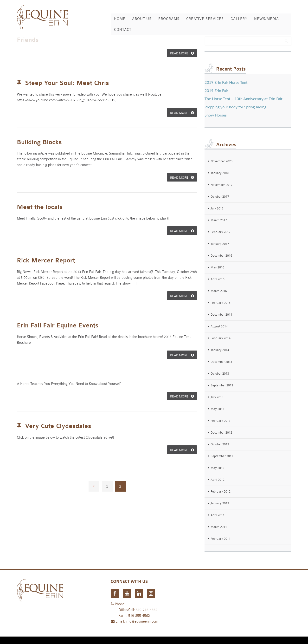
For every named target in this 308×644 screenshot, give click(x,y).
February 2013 (221, 421)
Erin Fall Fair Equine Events (58, 325)
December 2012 (221, 433)
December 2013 (221, 362)
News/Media (266, 19)
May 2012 (217, 468)
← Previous (94, 486)
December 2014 (221, 315)
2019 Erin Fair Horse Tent (226, 82)
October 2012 (220, 444)
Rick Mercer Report (46, 260)
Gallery (239, 19)
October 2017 (220, 197)
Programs (169, 19)
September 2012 (222, 456)
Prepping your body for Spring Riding (235, 107)
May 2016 (217, 267)
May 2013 (217, 409)
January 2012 (220, 503)
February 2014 (221, 338)
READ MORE (182, 53)
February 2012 (221, 491)
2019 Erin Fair (216, 90)
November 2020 (221, 161)
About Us (142, 19)
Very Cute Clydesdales (58, 426)
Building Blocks (39, 142)
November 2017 (221, 185)
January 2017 (220, 244)
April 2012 (218, 480)
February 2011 (221, 539)
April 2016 (218, 279)
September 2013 (222, 385)
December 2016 (221, 256)
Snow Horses (216, 115)
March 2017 (219, 220)
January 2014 (220, 350)
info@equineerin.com (142, 621)
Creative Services (205, 19)
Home (120, 19)
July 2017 (217, 208)
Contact (123, 30)
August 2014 (219, 326)
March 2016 (219, 291)
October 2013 (220, 374)
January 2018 (220, 173)
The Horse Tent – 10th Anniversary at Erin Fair (244, 99)
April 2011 (218, 515)
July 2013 (217, 397)
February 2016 (221, 303)
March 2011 (219, 527)
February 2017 (221, 232)
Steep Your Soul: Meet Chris (67, 83)
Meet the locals (40, 207)
